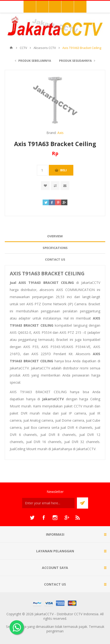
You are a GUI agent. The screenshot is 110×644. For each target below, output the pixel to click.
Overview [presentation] (55, 236)
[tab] (55, 236)
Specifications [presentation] (55, 248)
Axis (60, 133)
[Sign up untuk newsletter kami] (48, 503)
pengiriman (55, 631)
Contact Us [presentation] (55, 259)
